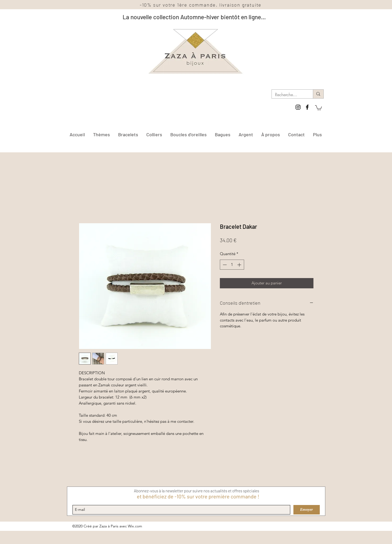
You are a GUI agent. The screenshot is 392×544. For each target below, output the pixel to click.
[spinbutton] (232, 265)
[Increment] (240, 265)
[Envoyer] (307, 510)
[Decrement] (224, 265)
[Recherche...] (289, 95)
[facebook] (307, 107)
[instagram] (298, 107)
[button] (318, 108)
